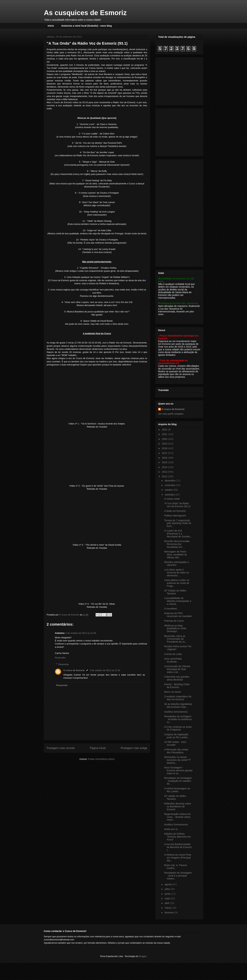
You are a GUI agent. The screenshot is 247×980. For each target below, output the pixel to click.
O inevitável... (171, 609)
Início (51, 26)
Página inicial (98, 748)
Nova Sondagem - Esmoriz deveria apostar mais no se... (178, 770)
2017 (165, 453)
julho (167, 889)
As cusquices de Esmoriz (85, 13)
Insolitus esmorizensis (176, 712)
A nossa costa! (172, 499)
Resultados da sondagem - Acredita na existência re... (178, 719)
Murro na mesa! (173, 692)
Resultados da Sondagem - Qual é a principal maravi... (178, 876)
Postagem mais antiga (134, 748)
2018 (165, 448)
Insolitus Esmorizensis (176, 825)
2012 (165, 476)
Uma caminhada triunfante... (173, 660)
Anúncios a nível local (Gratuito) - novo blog (87, 26)
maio (168, 898)
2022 (165, 430)
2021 (165, 434)
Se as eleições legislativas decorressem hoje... (178, 705)
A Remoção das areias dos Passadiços (176, 751)
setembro (170, 495)
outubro (169, 490)
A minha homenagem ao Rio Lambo (177, 790)
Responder (60, 658)
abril (167, 903)
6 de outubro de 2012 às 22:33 (105, 670)
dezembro (170, 481)
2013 (165, 472)
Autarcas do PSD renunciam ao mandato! (178, 615)
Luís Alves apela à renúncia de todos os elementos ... (177, 573)
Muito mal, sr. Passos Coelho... (176, 867)
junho (168, 894)
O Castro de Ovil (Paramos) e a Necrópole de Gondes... (178, 534)
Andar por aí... (172, 829)
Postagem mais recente (61, 748)
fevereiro (170, 913)
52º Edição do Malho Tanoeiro (175, 592)
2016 (165, 458)
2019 (165, 444)
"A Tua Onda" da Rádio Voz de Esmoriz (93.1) (177, 505)
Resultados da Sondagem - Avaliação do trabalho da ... (178, 781)
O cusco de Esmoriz (74, 670)
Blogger (143, 956)
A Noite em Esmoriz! (175, 511)
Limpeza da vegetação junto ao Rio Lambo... (177, 736)
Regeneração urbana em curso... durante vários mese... (177, 817)
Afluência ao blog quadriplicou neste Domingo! (175, 629)
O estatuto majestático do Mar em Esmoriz (178, 698)
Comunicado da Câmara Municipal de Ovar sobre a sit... (177, 669)
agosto (169, 884)
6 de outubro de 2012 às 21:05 (81, 633)
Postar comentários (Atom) (101, 759)
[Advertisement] (180, 80)
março (168, 908)
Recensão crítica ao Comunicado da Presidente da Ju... (175, 639)
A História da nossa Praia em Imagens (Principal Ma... (178, 858)
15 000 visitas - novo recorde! (175, 743)
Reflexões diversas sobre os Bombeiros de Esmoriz (178, 806)
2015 (165, 462)
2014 (165, 467)
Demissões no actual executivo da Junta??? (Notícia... (177, 760)
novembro (170, 485)
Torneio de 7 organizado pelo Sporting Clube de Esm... (178, 523)
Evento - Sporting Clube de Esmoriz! (177, 686)
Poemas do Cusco (174, 621)
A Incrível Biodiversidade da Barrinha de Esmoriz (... (178, 847)
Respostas (64, 664)
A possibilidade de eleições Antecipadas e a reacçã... (178, 601)
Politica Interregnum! (175, 516)
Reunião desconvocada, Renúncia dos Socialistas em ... (177, 544)
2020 (165, 439)
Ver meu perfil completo (171, 414)
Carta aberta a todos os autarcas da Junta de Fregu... (177, 583)
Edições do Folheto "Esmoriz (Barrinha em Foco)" (177, 837)
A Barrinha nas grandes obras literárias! (177, 678)
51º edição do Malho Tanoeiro (175, 797)
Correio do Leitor (173, 654)
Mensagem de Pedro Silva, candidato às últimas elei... (176, 555)
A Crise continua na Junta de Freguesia (178, 728)
